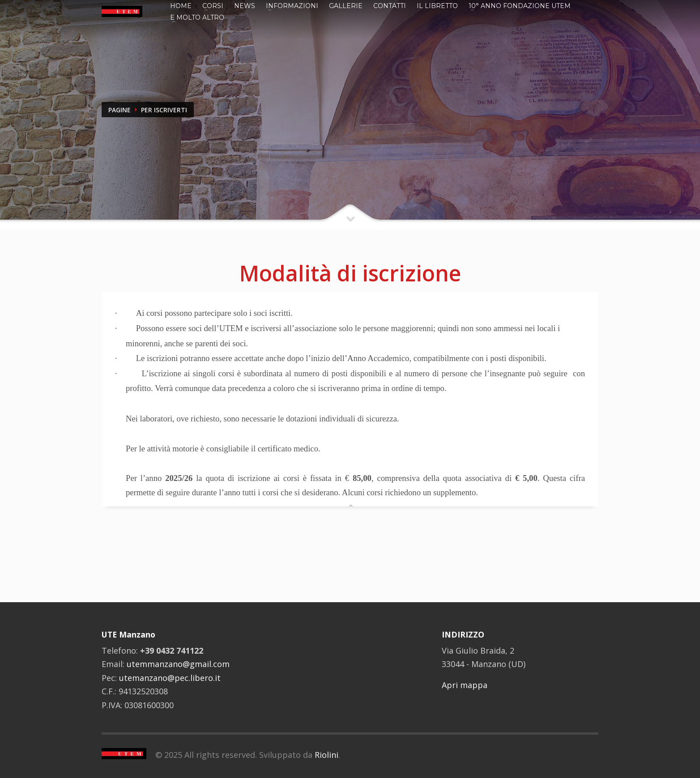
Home (181, 6)
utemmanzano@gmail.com (178, 664)
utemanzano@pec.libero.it (170, 678)
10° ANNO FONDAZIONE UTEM (520, 6)
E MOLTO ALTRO (197, 17)
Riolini (327, 755)
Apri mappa (465, 685)
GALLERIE (346, 6)
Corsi (213, 6)
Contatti (390, 6)
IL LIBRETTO (437, 6)
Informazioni (292, 6)
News (245, 6)
